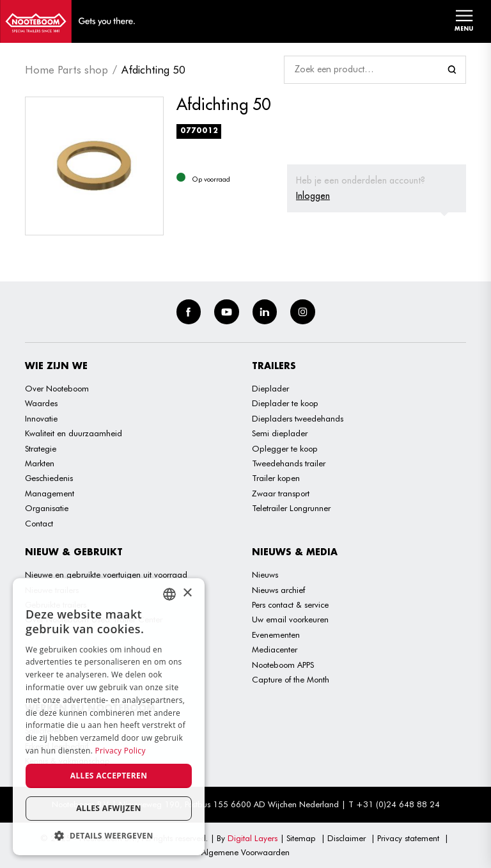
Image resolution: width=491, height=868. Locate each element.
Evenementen (276, 635)
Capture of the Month (291, 679)
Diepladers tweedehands (298, 418)
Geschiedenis (49, 478)
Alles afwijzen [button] (109, 808)
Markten (40, 463)
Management (50, 493)
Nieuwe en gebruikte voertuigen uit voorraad (106, 574)
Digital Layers (253, 838)
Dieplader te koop (285, 403)
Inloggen (313, 196)
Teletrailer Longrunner (291, 508)
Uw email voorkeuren (290, 619)
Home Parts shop (66, 70)
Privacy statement (408, 838)
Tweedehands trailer (289, 463)
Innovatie (41, 418)
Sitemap (301, 838)
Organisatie (47, 508)
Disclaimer (347, 838)
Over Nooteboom (57, 388)
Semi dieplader (280, 433)
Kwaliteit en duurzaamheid (74, 433)
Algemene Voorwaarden (245, 852)
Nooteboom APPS (283, 665)
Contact (39, 523)
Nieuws (265, 574)
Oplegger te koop (285, 448)
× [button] (187, 593)
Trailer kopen (276, 478)
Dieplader (270, 388)
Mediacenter (275, 649)
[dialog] (109, 717)
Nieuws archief (278, 590)
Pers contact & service (290, 604)
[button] (109, 836)
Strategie (41, 448)
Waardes (41, 403)
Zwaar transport (281, 493)
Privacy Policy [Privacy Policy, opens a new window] (121, 751)
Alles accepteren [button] (109, 776)
